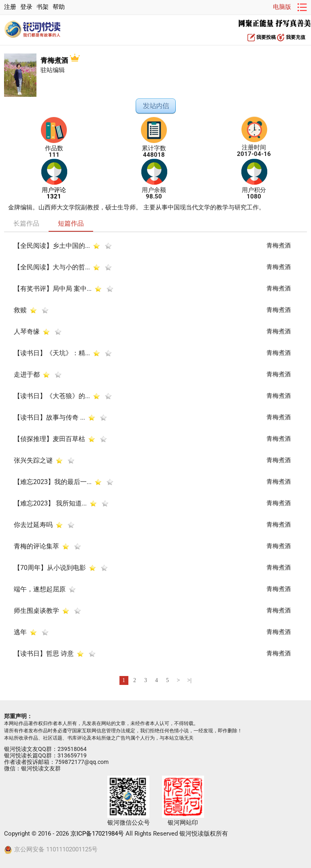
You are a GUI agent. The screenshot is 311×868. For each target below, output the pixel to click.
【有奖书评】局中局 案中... (53, 288)
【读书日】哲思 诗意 (45, 653)
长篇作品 (26, 223)
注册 (10, 7)
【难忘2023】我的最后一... (53, 481)
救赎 (20, 310)
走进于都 (27, 374)
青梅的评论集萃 (36, 546)
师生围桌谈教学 (36, 610)
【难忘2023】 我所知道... (50, 503)
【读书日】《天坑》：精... (52, 353)
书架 (43, 7)
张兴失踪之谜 (33, 460)
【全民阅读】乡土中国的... (52, 245)
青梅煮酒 (60, 60)
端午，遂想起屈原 (40, 589)
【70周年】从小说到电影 (50, 567)
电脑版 (282, 7)
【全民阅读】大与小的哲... (52, 267)
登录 (26, 7)
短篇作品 (71, 223)
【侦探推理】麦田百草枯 (49, 438)
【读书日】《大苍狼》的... (52, 396)
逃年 (20, 632)
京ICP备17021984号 (97, 834)
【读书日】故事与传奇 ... (49, 417)
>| (189, 680)
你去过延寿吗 (34, 524)
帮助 (59, 7)
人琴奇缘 (28, 331)
